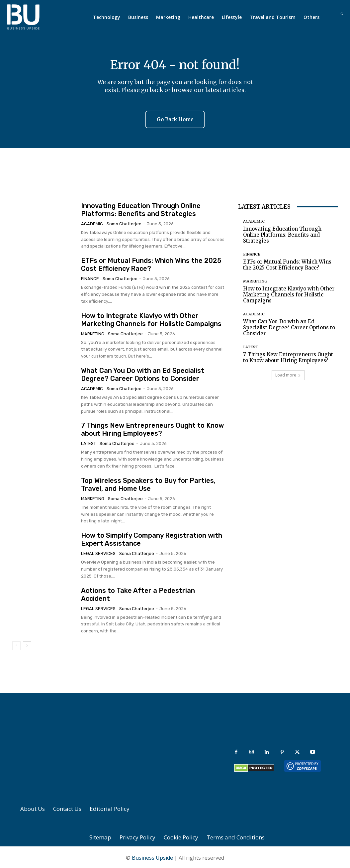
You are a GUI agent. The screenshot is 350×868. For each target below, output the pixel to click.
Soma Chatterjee (124, 223)
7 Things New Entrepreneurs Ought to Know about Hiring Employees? (152, 429)
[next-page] (27, 645)
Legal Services (98, 552)
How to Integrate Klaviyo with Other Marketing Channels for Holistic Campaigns (151, 319)
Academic (92, 223)
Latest (88, 443)
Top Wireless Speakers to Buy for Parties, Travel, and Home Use (148, 484)
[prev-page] (16, 645)
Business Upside (152, 857)
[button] (342, 14)
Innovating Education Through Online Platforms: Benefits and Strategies (141, 209)
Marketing (93, 333)
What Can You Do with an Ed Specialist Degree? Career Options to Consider (143, 374)
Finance (90, 278)
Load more (288, 374)
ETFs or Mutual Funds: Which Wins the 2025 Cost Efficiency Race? (287, 264)
